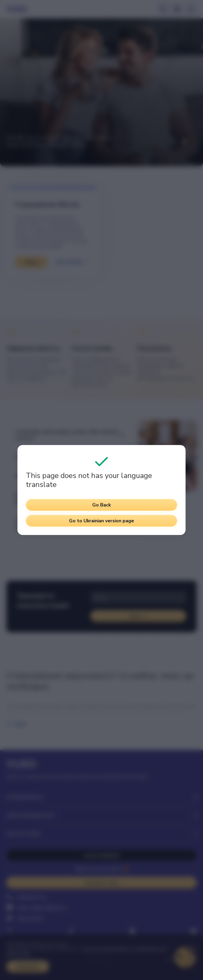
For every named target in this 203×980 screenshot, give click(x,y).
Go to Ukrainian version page (101, 521)
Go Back (101, 505)
